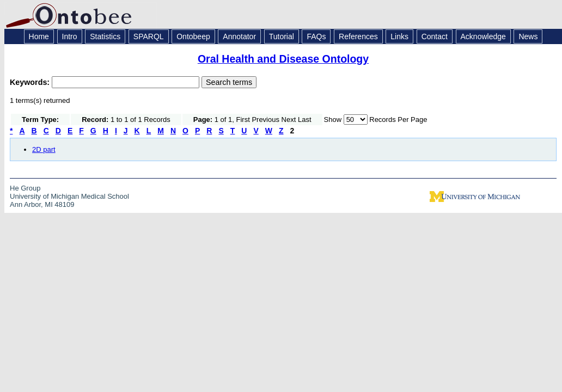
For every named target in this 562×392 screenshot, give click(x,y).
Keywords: (31, 82)
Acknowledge (483, 36)
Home (39, 36)
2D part (44, 149)
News (528, 36)
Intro (70, 36)
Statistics (105, 36)
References (358, 36)
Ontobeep (193, 36)
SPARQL (149, 36)
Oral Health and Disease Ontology (283, 59)
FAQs (316, 36)
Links (399, 36)
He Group (25, 188)
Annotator (239, 36)
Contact (435, 36)
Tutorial (282, 36)
